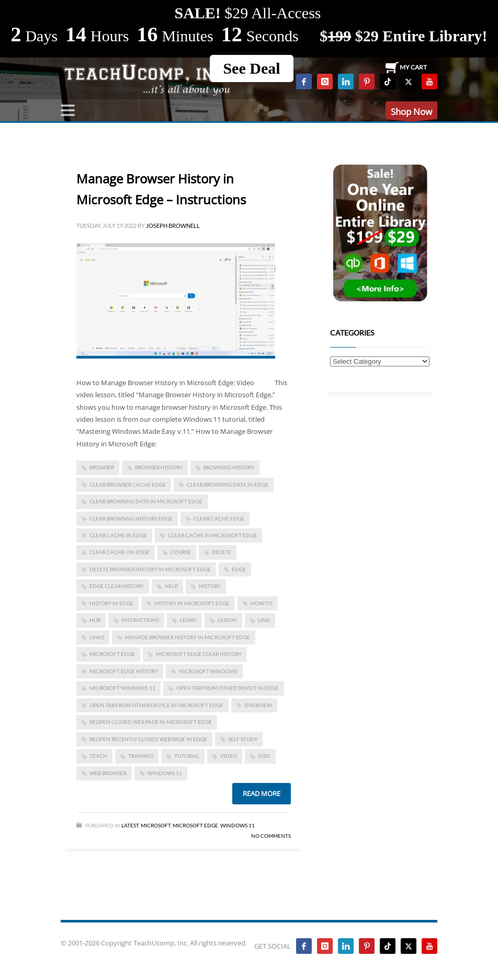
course (181, 552)
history (210, 586)
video (229, 756)
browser (102, 467)
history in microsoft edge (192, 603)
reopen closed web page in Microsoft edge (151, 722)
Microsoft (156, 825)
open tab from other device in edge (228, 688)
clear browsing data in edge (228, 485)
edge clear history (117, 586)
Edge (239, 569)
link (264, 620)
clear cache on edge (120, 552)
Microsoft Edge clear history (199, 654)
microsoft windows (208, 671)
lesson (227, 620)
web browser (108, 773)
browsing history (229, 467)
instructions (140, 620)
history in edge (111, 603)
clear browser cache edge (128, 485)
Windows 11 (165, 773)
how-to (262, 603)
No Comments (271, 836)
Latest (130, 825)
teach (98, 756)
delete (222, 552)
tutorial (187, 756)
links (97, 637)
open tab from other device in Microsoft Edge (156, 705)
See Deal (251, 68)
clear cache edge (219, 518)
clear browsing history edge (131, 518)
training (141, 756)
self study (243, 739)
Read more (262, 793)
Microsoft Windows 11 (122, 688)
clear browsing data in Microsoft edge (146, 501)
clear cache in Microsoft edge (212, 535)
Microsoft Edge (112, 654)
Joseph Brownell (173, 226)
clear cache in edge (118, 535)
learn (188, 620)
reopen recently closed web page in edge (148, 739)
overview (258, 705)
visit (264, 756)
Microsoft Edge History (124, 671)
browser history (159, 467)
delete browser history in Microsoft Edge (150, 569)
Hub (95, 620)
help (171, 586)
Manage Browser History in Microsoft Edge (188, 637)
